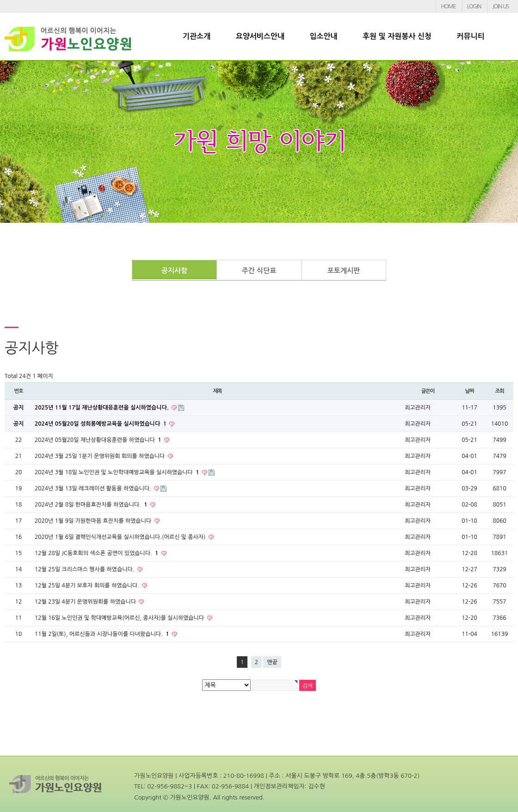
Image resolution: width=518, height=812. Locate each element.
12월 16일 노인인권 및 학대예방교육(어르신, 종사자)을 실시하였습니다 (120, 618)
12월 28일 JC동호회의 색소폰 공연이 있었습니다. (97, 553)
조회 (499, 391)
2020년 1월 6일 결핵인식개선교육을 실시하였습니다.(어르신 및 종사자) (121, 537)
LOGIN (474, 6)
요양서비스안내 (260, 36)
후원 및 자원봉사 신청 (397, 36)
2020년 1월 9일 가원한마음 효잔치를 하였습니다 (94, 521)
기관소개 (197, 36)
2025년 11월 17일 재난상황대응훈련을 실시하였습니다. (102, 408)
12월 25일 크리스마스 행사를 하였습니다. (85, 569)
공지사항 (174, 271)
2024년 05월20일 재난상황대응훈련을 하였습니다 (99, 440)
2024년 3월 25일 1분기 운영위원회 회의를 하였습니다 (101, 456)
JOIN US (500, 6)
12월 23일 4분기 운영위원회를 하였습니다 (86, 602)
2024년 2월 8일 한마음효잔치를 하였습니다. (92, 505)
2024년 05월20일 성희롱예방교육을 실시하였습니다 (101, 424)
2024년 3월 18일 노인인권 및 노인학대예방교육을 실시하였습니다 (118, 472)
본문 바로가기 (0, 0)
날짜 (469, 391)
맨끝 (272, 662)
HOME (448, 6)
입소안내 (323, 36)
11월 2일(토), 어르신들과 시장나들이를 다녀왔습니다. (103, 634)
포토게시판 (344, 271)
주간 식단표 (259, 271)
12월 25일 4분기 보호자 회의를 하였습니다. (88, 586)
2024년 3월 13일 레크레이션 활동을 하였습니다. (94, 488)
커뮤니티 (470, 36)
